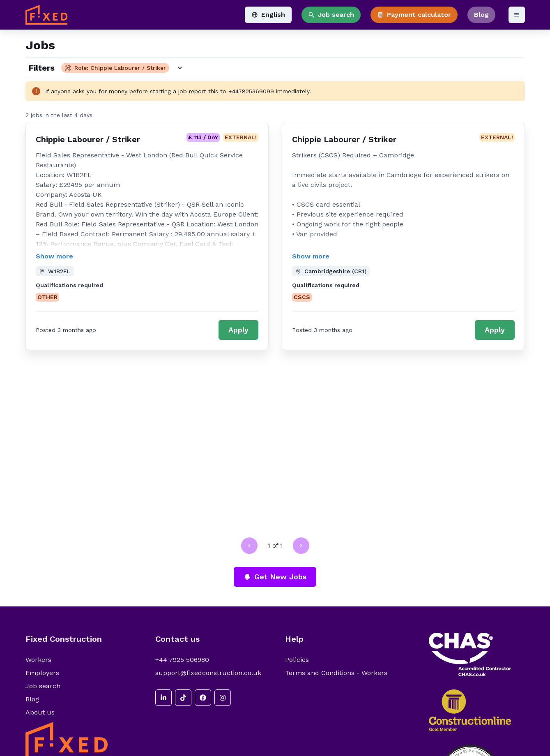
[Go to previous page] (249, 546)
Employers (42, 673)
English (268, 15)
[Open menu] (517, 15)
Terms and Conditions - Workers (336, 673)
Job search (331, 15)
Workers (38, 660)
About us (40, 712)
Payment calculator (414, 15)
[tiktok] (183, 698)
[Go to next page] (301, 546)
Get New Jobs (275, 577)
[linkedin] (163, 698)
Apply (238, 330)
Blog (481, 15)
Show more (54, 256)
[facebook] (203, 698)
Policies (297, 660)
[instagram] (223, 698)
